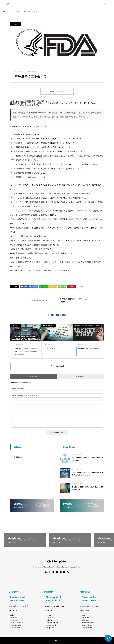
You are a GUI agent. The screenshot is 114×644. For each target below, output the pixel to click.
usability (16, 326)
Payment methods (16, 623)
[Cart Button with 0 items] (108, 638)
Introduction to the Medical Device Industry (87, 326)
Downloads (14, 618)
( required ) (18, 388)
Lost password (15, 628)
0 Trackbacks (80, 377)
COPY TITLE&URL (57, 91)
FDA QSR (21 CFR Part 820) (18, 606)
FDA (16, 24)
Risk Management (48, 326)
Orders (13, 615)
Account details (15, 625)
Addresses (14, 620)
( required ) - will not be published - (25, 396)
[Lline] (43, 286)
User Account (13, 610)
